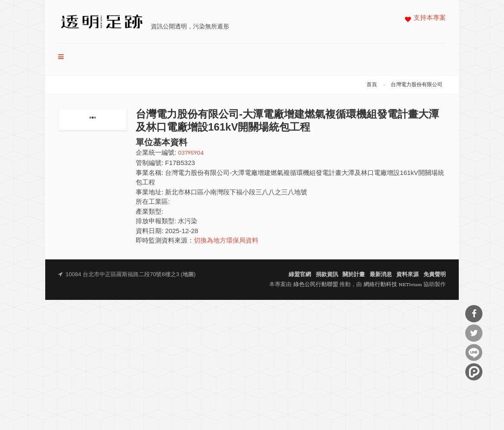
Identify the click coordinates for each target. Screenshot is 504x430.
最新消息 (381, 275)
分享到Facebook (474, 314)
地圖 (188, 275)
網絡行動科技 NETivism (393, 285)
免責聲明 (435, 275)
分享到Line (474, 352)
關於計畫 (354, 275)
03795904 (191, 153)
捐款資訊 (327, 275)
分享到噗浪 (474, 372)
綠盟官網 (300, 275)
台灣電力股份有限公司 (417, 85)
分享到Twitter (474, 333)
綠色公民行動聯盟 (316, 285)
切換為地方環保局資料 (226, 241)
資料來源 (408, 275)
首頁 (372, 85)
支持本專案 (430, 18)
